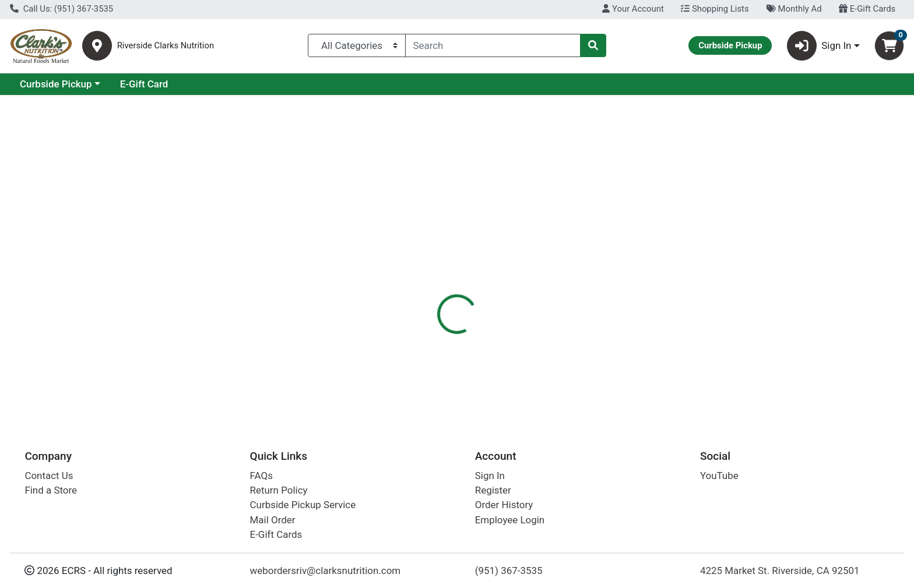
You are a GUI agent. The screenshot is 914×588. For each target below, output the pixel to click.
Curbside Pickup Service (303, 505)
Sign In (490, 476)
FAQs (261, 476)
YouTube (719, 476)
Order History (504, 505)
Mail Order (273, 520)
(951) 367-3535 (509, 571)
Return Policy (279, 490)
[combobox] (493, 45)
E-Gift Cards (867, 9)
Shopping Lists (715, 9)
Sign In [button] (819, 46)
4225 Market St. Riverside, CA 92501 (780, 571)
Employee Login (510, 520)
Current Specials (56, 84)
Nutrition (465, 253)
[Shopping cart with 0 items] (889, 46)
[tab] (413, 253)
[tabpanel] (647, 338)
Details (413, 253)
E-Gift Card (245, 84)
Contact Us (49, 476)
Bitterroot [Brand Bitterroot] (524, 340)
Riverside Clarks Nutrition (166, 46)
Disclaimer (524, 253)
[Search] (493, 45)
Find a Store (51, 490)
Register (493, 490)
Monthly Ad (794, 9)
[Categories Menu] (356, 45)
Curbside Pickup (157, 84)
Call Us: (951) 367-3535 (61, 9)
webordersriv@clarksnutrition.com (326, 571)
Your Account (633, 9)
